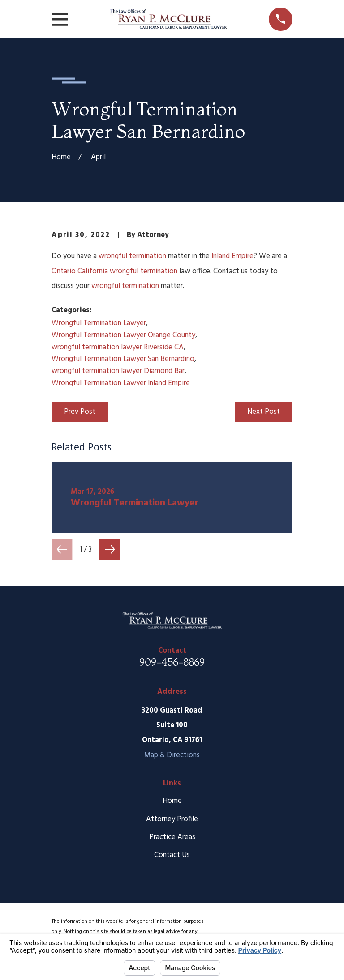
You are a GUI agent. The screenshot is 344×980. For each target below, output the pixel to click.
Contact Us (172, 855)
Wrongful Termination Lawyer (99, 323)
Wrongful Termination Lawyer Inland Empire (121, 383)
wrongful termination (132, 256)
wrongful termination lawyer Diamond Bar (118, 371)
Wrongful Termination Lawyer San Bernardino (123, 359)
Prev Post (80, 412)
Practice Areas (172, 837)
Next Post (264, 412)
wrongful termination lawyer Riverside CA (118, 347)
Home (172, 801)
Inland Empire (232, 256)
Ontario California (80, 271)
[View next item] (110, 549)
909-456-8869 (172, 662)
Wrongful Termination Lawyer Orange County (123, 335)
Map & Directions (172, 755)
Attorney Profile (172, 819)
